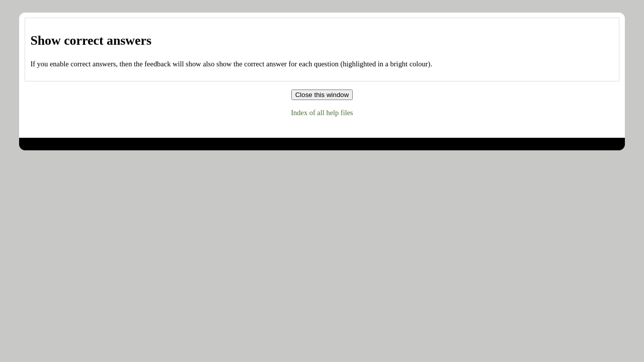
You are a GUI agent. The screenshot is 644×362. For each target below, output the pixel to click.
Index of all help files (322, 113)
